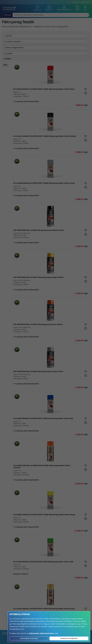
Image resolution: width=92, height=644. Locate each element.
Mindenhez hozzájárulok (69, 638)
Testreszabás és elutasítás (29, 638)
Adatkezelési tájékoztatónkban (41, 633)
